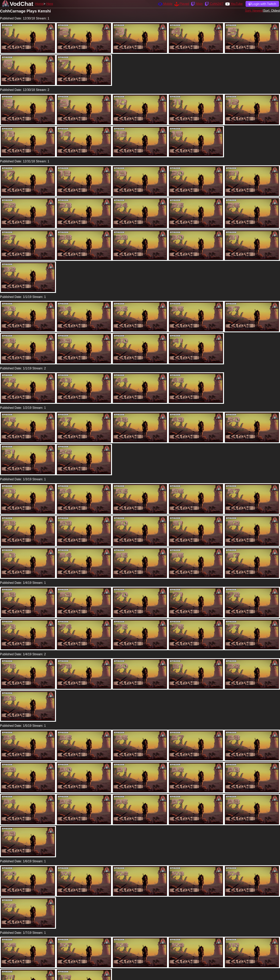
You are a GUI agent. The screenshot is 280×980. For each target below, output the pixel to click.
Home (39, 4)
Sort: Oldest (272, 11)
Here (50, 4)
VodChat (21, 4)
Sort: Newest (254, 11)
